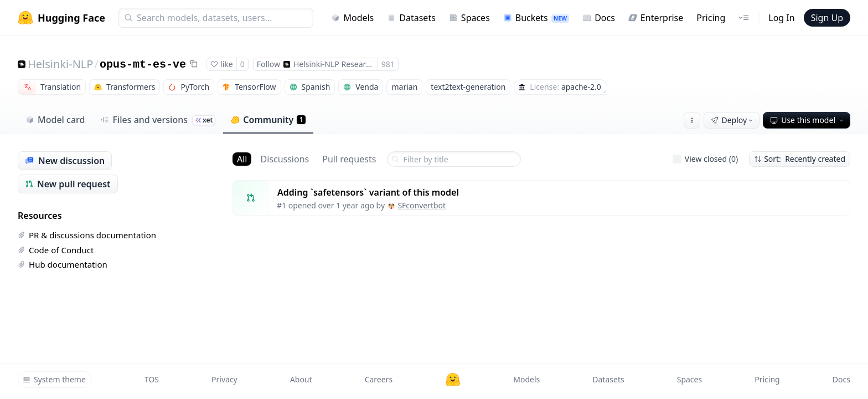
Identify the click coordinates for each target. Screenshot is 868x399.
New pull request (68, 184)
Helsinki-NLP (60, 64)
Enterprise (656, 18)
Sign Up (827, 18)
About (301, 379)
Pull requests (349, 159)
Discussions (285, 159)
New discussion (65, 161)
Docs (599, 18)
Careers (379, 379)
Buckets (536, 18)
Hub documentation (63, 264)
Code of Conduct (56, 250)
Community (268, 120)
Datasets (411, 18)
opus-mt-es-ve (143, 65)
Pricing (711, 18)
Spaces (469, 18)
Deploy (733, 120)
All (242, 159)
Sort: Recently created (800, 159)
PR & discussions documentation (87, 235)
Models (352, 18)
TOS (152, 379)
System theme (54, 379)
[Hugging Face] (453, 380)
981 (388, 64)
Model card (55, 120)
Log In (781, 18)
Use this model (808, 120)
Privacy (224, 379)
